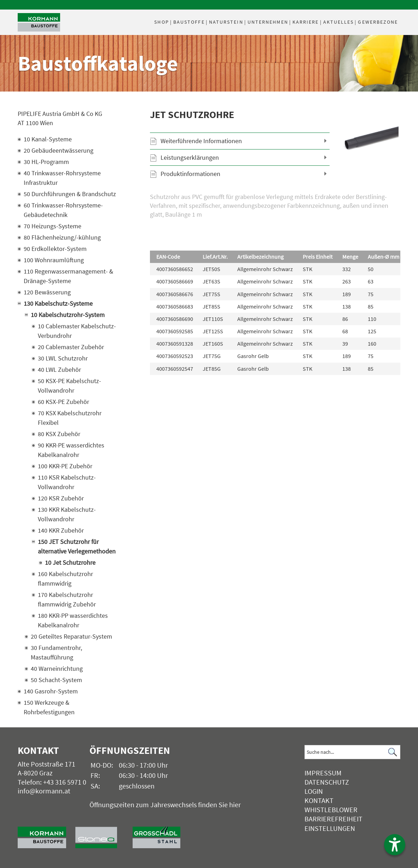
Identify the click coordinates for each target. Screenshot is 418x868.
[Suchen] (393, 752)
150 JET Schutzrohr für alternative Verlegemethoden (77, 546)
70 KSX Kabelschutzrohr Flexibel (70, 418)
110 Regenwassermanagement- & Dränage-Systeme (68, 276)
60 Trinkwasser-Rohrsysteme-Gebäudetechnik (63, 210)
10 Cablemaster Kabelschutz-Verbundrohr (77, 331)
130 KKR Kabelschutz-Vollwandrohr (67, 514)
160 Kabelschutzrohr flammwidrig (65, 579)
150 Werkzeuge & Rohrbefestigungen (49, 707)
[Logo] (39, 22)
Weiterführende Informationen (201, 141)
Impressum (323, 773)
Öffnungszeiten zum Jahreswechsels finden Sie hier (165, 805)
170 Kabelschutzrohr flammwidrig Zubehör (67, 599)
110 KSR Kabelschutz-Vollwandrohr (67, 482)
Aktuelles (339, 22)
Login (314, 791)
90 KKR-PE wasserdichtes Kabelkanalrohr (71, 450)
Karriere (306, 22)
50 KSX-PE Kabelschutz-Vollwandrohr (69, 386)
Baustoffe (189, 22)
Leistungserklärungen (190, 157)
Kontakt (319, 800)
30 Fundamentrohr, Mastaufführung (56, 652)
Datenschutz (327, 782)
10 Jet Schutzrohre (70, 562)
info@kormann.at (44, 791)
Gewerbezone (378, 22)
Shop (161, 22)
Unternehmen (268, 22)
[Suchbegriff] (352, 752)
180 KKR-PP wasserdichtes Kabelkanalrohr (73, 620)
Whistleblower (331, 810)
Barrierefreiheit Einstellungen (333, 823)
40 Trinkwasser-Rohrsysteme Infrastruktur (62, 178)
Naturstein (226, 22)
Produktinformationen (190, 174)
